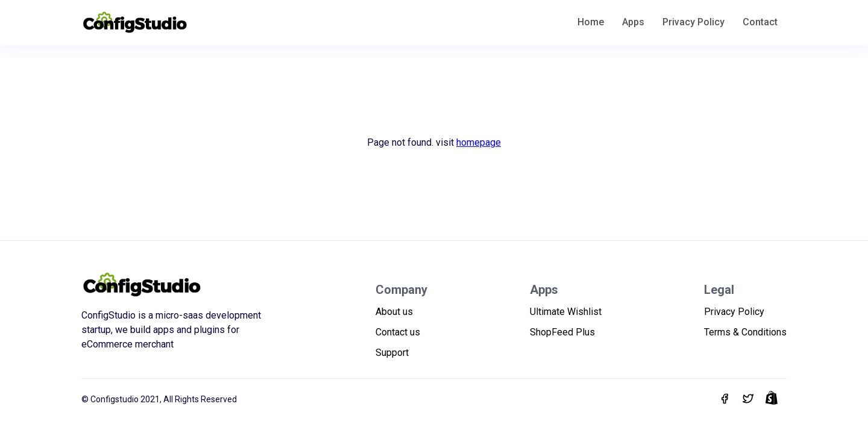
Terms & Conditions (745, 332)
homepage (479, 142)
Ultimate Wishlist (566, 312)
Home (591, 22)
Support (392, 353)
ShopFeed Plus (562, 332)
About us (394, 312)
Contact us (398, 332)
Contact (760, 22)
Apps (633, 22)
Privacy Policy (693, 22)
